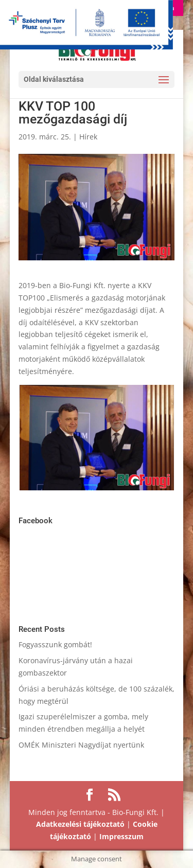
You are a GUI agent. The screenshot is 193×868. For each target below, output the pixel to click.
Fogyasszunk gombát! (55, 644)
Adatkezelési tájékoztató (80, 824)
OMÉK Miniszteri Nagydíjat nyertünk (81, 745)
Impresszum (121, 836)
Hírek (88, 137)
